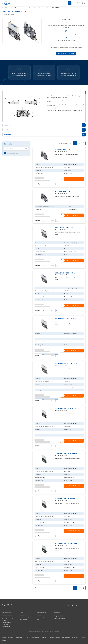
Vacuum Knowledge (24, 617)
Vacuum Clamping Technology (7, 623)
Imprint (4, 637)
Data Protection (20, 637)
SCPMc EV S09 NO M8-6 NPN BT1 (66, 318)
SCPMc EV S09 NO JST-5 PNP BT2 (66, 408)
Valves (36, 8)
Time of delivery (66, 637)
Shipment (44, 637)
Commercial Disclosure (54, 637)
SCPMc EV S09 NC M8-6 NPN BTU (66, 363)
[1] (75, 143)
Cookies (4, 641)
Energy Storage (23, 619)
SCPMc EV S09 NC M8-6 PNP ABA (66, 228)
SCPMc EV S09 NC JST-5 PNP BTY (66, 499)
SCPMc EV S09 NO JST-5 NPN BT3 (66, 453)
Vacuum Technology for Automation (18, 8)
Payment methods (35, 637)
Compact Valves (42, 8)
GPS (38, 619)
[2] (79, 143)
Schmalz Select (23, 615)
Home (4, 8)
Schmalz (39, 615)
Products (8, 8)
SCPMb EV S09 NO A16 (63, 150)
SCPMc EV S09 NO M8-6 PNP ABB (66, 273)
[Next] (84, 143)
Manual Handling (6, 626)
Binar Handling (40, 617)
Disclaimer (11, 637)
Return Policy (75, 637)
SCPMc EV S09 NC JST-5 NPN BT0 (66, 544)
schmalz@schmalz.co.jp (60, 619)
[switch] (11, 153)
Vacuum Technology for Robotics (8, 620)
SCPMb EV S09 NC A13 (63, 192)
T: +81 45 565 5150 (59, 615)
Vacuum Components (30, 8)
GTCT (27, 637)
